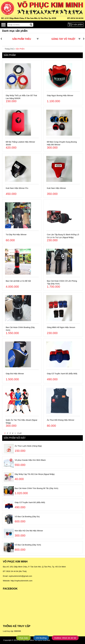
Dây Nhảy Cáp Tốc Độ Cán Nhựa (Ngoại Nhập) (35, 474)
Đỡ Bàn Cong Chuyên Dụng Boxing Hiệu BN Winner (62, 143)
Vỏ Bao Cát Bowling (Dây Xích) (28, 545)
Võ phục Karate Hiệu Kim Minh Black (30, 460)
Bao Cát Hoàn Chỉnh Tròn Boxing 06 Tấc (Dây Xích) (36, 488)
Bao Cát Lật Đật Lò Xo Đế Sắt (18, 281)
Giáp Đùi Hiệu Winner (15, 374)
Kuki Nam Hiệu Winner (56, 188)
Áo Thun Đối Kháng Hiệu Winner (61, 420)
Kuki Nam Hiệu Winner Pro (17, 188)
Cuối (19, 433)
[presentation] (1, 39)
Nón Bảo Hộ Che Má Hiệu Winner (29, 531)
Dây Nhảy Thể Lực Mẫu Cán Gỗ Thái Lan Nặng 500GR (21, 97)
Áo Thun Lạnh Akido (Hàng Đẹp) (28, 446)
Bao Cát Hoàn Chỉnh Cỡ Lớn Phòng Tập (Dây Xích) (62, 282)
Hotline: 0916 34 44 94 (65, 638)
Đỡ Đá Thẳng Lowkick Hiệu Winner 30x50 (20, 143)
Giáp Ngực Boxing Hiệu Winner (60, 95)
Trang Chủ (9, 49)
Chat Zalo (23, 638)
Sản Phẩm (20, 49)
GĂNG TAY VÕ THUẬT (63, 39)
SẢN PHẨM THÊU (22, 39)
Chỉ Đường (41, 638)
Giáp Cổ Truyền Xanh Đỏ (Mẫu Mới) (62, 374)
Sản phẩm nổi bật (15, 438)
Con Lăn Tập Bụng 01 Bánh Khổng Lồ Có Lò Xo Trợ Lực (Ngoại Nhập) (63, 236)
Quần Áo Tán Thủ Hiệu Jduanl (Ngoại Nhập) (21, 421)
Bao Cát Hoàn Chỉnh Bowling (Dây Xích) (20, 329)
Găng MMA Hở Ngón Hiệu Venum (61, 327)
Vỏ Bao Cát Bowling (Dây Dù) (27, 517)
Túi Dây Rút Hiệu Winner (16, 235)
